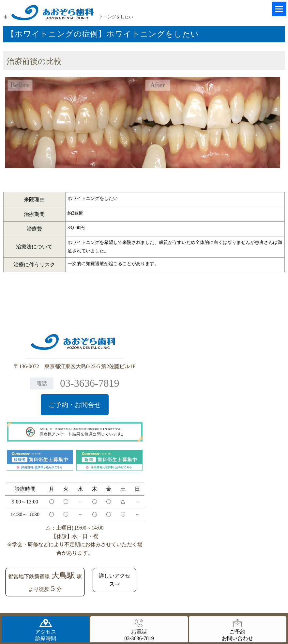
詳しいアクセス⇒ (114, 580)
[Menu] (279, 9)
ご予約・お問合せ (75, 405)
